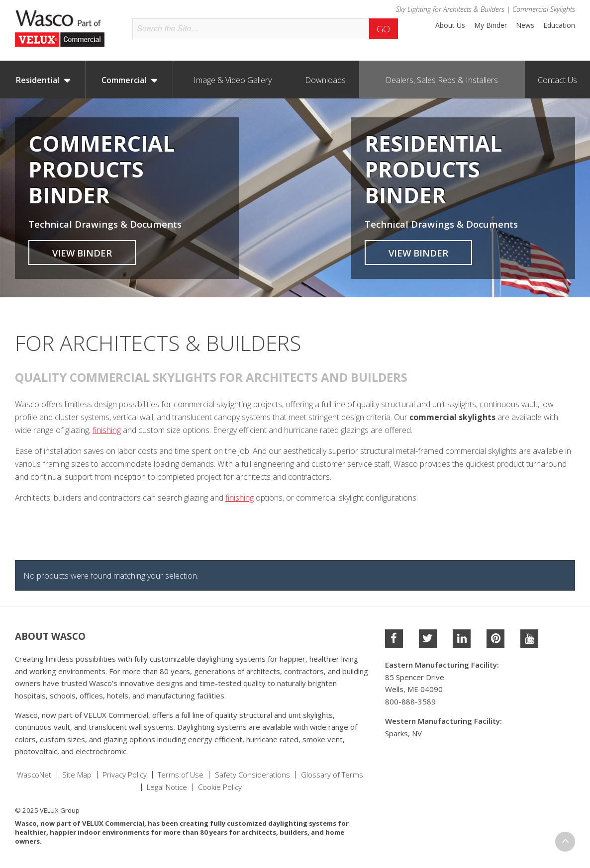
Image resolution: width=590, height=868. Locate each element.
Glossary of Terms (332, 775)
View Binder (82, 253)
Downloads (325, 80)
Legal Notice (167, 787)
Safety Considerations (252, 775)
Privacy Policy (125, 775)
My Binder (491, 25)
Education (559, 25)
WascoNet (34, 775)
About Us (450, 25)
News (525, 25)
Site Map (77, 775)
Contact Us (557, 80)
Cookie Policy (220, 787)
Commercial (124, 80)
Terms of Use (181, 775)
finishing (107, 430)
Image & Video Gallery (233, 80)
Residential (38, 80)
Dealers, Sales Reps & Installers (442, 80)
